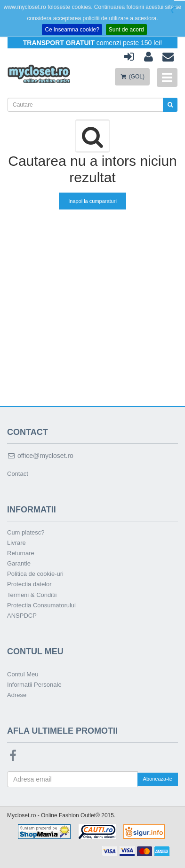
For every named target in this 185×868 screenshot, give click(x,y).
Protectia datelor (29, 584)
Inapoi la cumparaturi (92, 201)
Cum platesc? (26, 532)
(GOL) (132, 77)
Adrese (17, 695)
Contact (18, 474)
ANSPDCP (22, 616)
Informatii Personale (34, 685)
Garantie (19, 563)
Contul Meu (23, 674)
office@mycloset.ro (40, 456)
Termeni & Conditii (32, 595)
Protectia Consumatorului (41, 605)
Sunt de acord (126, 30)
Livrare (16, 543)
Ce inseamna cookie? (72, 30)
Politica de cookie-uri (35, 574)
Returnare (21, 553)
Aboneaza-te (158, 779)
